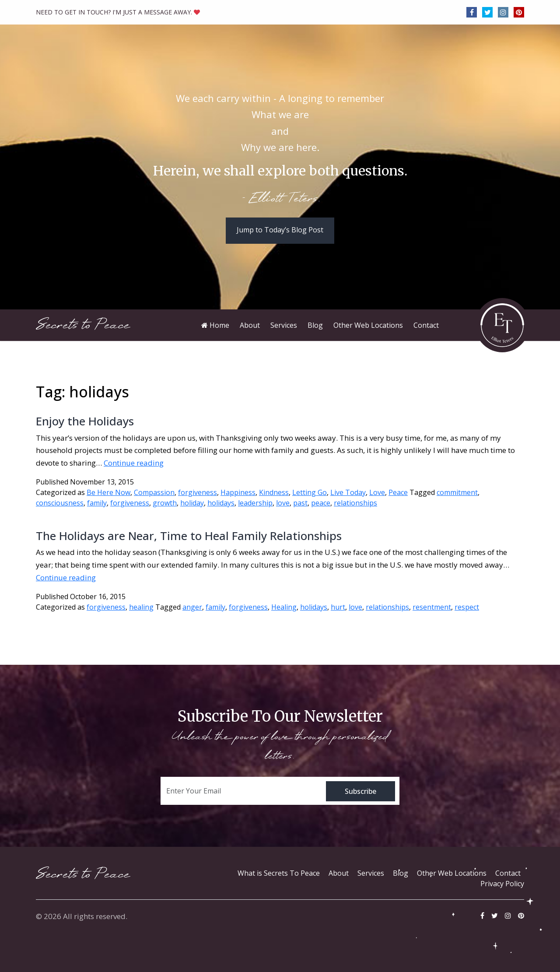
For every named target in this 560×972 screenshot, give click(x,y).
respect (467, 607)
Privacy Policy (502, 884)
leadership (255, 503)
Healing (284, 607)
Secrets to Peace (83, 325)
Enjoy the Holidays (85, 421)
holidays (221, 503)
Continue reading (134, 463)
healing (141, 607)
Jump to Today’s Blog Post (280, 230)
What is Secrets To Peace (279, 873)
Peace (398, 492)
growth (165, 503)
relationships (355, 503)
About (339, 873)
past (300, 503)
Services (371, 873)
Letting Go (310, 492)
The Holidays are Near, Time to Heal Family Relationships (189, 536)
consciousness (60, 503)
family (97, 503)
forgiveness (198, 492)
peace (321, 503)
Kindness (274, 492)
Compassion (154, 492)
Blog (401, 873)
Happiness (238, 492)
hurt (338, 607)
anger (192, 607)
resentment (432, 607)
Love (377, 492)
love (283, 503)
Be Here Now (108, 492)
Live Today (348, 492)
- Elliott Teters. (280, 199)
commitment (457, 492)
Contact (508, 873)
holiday (192, 503)
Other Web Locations (452, 873)
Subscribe (360, 791)
